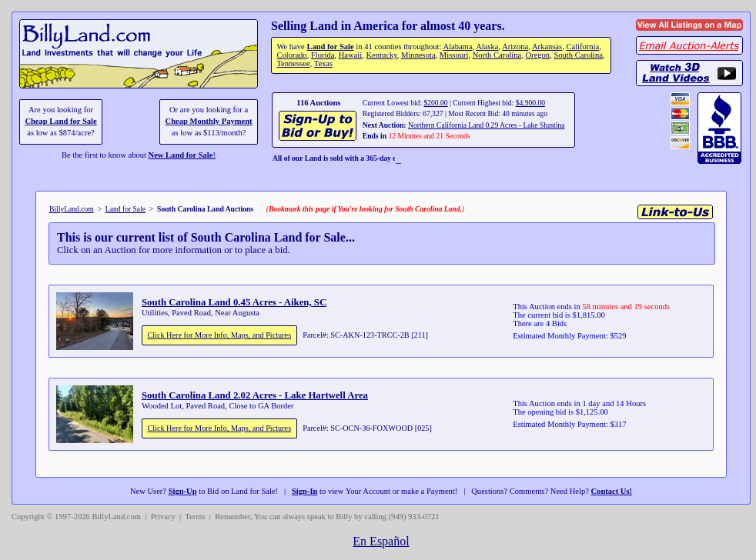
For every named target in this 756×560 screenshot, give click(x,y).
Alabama (457, 47)
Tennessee (293, 63)
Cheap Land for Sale (60, 121)
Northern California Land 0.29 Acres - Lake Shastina (487, 125)
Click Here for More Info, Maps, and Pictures (219, 335)
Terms (195, 517)
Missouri (454, 55)
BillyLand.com (72, 209)
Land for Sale (330, 47)
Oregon (538, 55)
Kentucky (381, 55)
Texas (323, 63)
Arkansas (547, 47)
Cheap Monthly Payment (209, 121)
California (582, 47)
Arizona (515, 47)
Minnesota (418, 55)
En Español (381, 541)
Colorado (291, 55)
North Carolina (497, 55)
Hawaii (350, 55)
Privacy (163, 517)
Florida (323, 55)
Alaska (487, 47)
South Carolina (578, 55)
